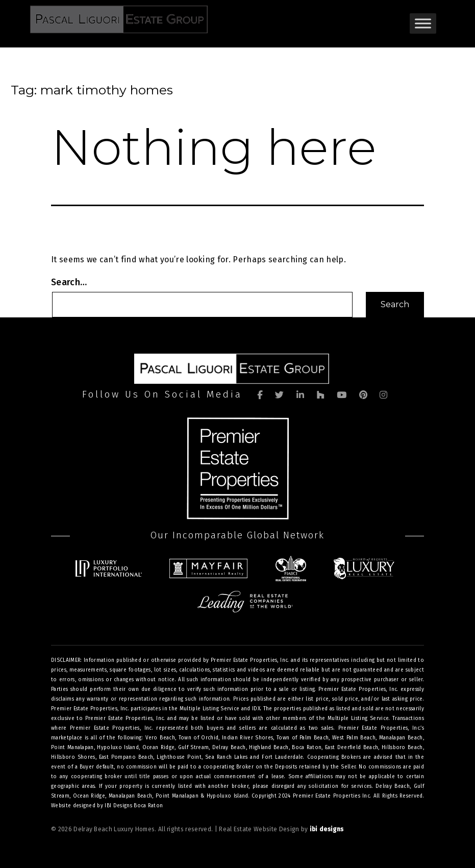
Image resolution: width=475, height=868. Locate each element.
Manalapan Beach (131, 796)
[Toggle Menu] (423, 23)
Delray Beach (393, 786)
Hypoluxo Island (228, 796)
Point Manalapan (177, 796)
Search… (69, 282)
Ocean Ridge (89, 796)
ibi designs (327, 829)
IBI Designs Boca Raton (134, 806)
